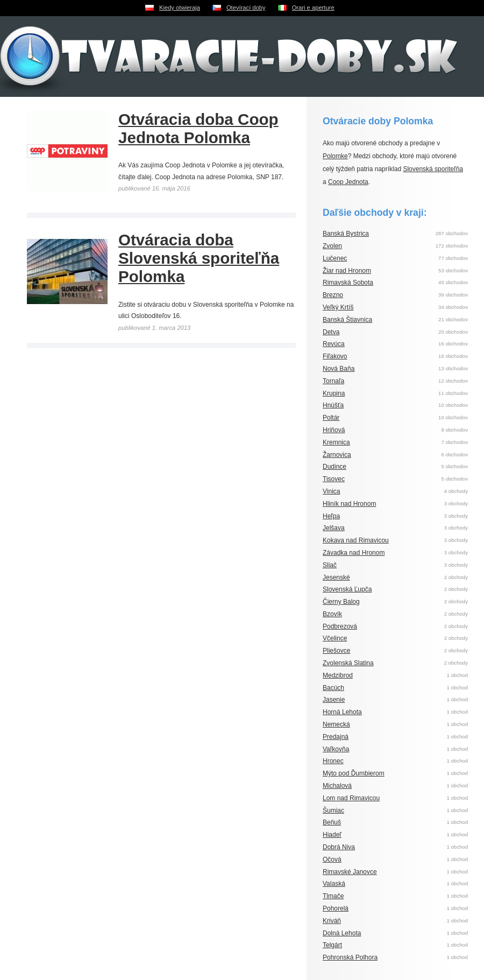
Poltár (331, 418)
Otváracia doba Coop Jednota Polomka (198, 128)
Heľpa (331, 516)
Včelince (335, 638)
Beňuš (332, 822)
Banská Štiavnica (347, 320)
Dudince (334, 467)
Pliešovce (336, 651)
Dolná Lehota (342, 933)
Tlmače (333, 896)
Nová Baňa (339, 369)
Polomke (335, 156)
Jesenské (336, 577)
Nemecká (336, 724)
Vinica (331, 491)
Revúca (334, 344)
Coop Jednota (348, 182)
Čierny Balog (341, 602)
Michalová (337, 786)
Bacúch (333, 688)
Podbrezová (340, 626)
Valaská (334, 884)
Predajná (336, 737)
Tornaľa (333, 381)
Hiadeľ (332, 835)
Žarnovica (337, 455)
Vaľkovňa (336, 749)
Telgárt (332, 945)
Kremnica (336, 442)
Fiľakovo (335, 356)
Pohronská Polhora (350, 957)
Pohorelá (336, 908)
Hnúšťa (333, 405)
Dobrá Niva (339, 847)
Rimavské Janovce (350, 872)
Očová (332, 859)
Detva (331, 332)
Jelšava (334, 528)
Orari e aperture (313, 8)
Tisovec (334, 479)
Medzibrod (338, 675)
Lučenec (335, 258)
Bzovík (332, 614)
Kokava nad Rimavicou (356, 540)
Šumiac (333, 810)
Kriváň (332, 921)
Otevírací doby (246, 8)
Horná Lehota (342, 712)
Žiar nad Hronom (347, 271)
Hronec (333, 761)
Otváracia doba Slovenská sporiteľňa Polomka (199, 258)
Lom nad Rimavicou (351, 798)
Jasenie (334, 700)
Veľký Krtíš (338, 307)
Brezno (333, 295)
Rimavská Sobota (348, 283)
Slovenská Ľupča (347, 589)
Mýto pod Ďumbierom (354, 773)
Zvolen (332, 246)
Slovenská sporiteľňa (433, 169)
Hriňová (334, 430)
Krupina (334, 393)
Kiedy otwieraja (180, 8)
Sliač (330, 565)
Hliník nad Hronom (349, 504)
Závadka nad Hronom (354, 553)
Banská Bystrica (346, 234)
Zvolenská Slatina (348, 663)
